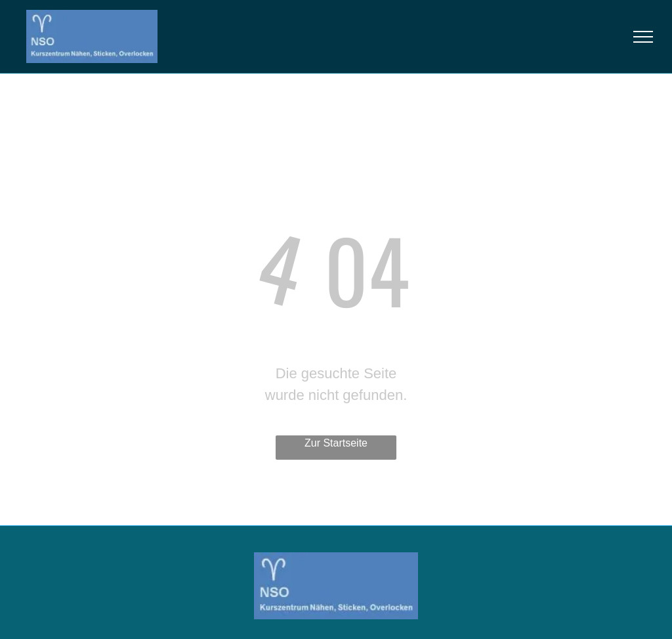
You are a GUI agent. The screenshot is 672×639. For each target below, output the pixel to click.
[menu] (643, 37)
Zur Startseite (336, 443)
